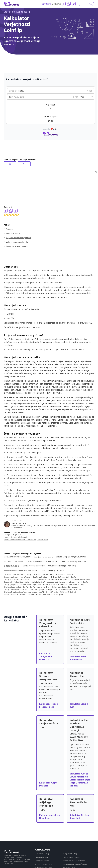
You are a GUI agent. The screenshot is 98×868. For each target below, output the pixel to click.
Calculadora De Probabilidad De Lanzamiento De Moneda (54, 575)
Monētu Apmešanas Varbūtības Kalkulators (19, 595)
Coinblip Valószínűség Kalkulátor (73, 561)
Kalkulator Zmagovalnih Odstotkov (46, 656)
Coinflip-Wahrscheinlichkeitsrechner (17, 580)
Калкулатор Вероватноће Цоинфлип (50, 595)
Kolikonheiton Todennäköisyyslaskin (65, 587)
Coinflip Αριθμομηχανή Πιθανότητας (71, 557)
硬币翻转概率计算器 (12, 566)
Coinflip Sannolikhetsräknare (40, 587)
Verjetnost (10, 229)
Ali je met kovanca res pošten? (18, 238)
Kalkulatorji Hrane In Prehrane (74, 861)
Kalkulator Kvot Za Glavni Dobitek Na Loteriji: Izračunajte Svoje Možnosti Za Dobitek (80, 780)
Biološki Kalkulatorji (42, 854)
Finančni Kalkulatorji (42, 861)
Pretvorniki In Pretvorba (72, 857)
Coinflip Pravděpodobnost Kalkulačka (42, 561)
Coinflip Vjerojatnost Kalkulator (15, 585)
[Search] (85, 4)
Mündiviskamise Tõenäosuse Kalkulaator (20, 570)
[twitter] (74, 4)
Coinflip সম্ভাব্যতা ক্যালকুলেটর (34, 566)
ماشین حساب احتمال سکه (43, 557)
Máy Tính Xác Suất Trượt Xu (49, 592)
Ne (24, 164)
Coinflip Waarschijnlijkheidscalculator (68, 590)
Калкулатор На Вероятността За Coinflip (74, 582)
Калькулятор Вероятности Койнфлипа (18, 577)
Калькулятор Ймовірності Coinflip (62, 566)
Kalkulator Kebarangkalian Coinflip (16, 587)
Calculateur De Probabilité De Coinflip (63, 577)
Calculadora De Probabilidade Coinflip (18, 575)
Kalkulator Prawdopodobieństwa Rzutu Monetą (21, 592)
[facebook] (64, 4)
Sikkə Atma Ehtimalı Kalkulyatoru (17, 557)
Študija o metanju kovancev (17, 246)
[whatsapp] (69, 4)
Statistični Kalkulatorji (17, 12)
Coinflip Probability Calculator (52, 570)
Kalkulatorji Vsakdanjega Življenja (75, 864)
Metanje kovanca (13, 233)
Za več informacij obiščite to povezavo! (22, 327)
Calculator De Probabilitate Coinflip (16, 582)
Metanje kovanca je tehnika (17, 242)
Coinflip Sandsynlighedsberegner (41, 590)
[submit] (91, 4)
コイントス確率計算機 (38, 580)
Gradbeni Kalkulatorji (43, 857)
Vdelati (46, 4)
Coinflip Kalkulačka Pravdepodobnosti (44, 582)
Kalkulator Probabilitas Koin (81, 580)
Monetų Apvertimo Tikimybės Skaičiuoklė (42, 585)
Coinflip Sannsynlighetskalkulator (16, 590)
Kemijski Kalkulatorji (70, 854)
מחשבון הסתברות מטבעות (14, 561)
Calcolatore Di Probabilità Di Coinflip (71, 585)
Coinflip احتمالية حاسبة (40, 577)
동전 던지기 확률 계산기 (68, 592)
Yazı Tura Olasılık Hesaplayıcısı (58, 580)
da (10, 164)
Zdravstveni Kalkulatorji (44, 864)
